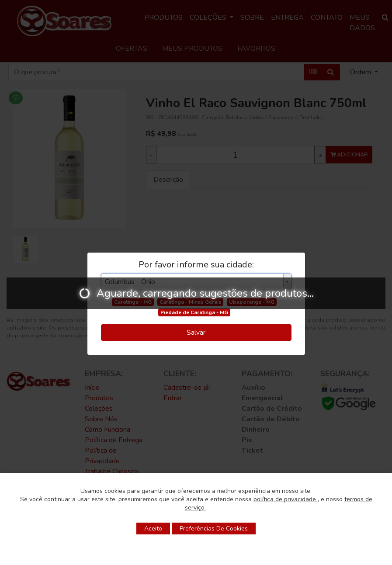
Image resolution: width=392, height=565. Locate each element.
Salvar (196, 333)
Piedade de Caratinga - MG (194, 312)
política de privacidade (286, 499)
